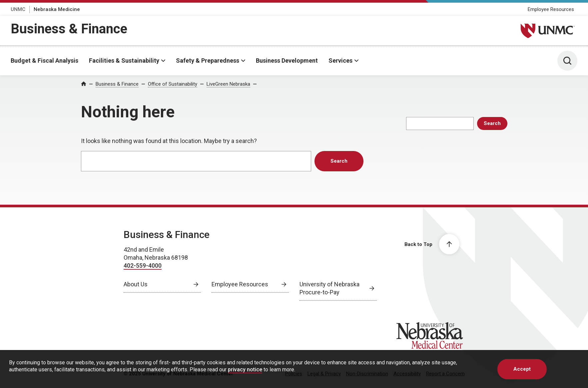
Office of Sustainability (173, 84)
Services (340, 60)
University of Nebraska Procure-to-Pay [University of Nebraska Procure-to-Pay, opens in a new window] (329, 288)
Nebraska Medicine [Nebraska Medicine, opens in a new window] (57, 9)
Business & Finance (69, 29)
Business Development (287, 60)
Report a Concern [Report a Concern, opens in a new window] (445, 374)
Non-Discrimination (367, 374)
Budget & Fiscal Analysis (44, 60)
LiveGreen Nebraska (228, 84)
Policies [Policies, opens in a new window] (294, 374)
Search (492, 123)
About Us (136, 284)
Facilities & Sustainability (124, 60)
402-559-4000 (143, 265)
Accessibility (407, 374)
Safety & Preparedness (208, 60)
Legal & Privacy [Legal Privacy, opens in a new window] (324, 374)
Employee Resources (551, 9)
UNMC (18, 9)
